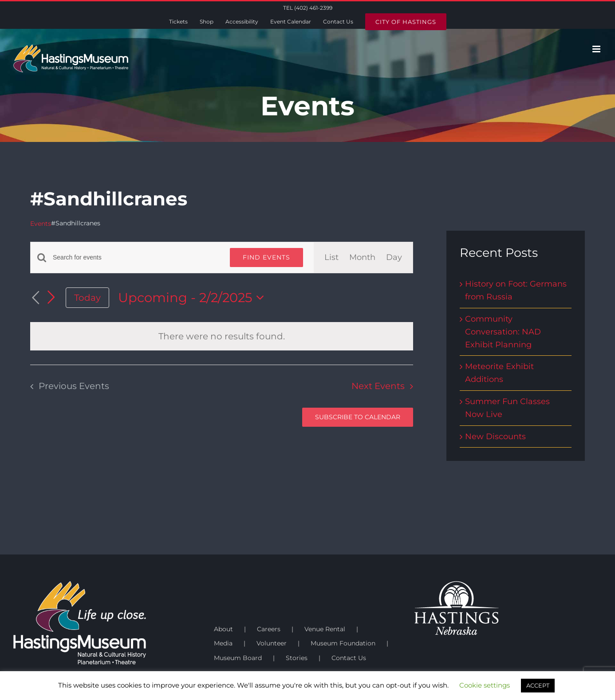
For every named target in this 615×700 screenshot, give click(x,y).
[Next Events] (51, 297)
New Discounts (495, 437)
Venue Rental (325, 629)
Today (87, 297)
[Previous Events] (35, 298)
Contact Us (349, 658)
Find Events (266, 257)
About (223, 629)
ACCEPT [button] (538, 685)
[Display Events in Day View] (394, 258)
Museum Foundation (343, 643)
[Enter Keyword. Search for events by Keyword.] (136, 258)
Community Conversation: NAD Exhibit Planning (503, 332)
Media (223, 643)
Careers (269, 629)
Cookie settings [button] (485, 685)
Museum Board (238, 658)
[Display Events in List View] (331, 258)
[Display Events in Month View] (362, 258)
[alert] (222, 336)
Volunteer (272, 643)
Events (41, 224)
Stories (297, 658)
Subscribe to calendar (358, 417)
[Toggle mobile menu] (597, 49)
